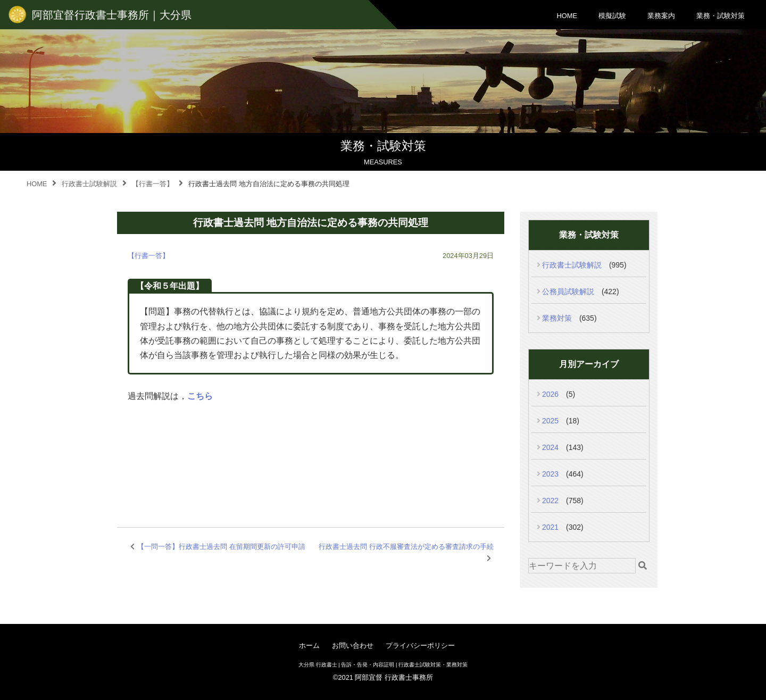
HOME (567, 16)
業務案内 (661, 16)
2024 (550, 447)
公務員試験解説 (568, 291)
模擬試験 (612, 16)
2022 (550, 501)
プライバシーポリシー (420, 645)
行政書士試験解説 (572, 265)
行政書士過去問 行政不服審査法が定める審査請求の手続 (406, 547)
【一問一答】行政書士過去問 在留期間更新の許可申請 (221, 547)
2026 (550, 394)
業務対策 (557, 318)
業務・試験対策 (721, 16)
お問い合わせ (353, 645)
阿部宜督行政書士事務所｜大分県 (112, 15)
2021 (550, 527)
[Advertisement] (311, 452)
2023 (550, 474)
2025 (550, 421)
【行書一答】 (148, 256)
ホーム (309, 645)
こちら (200, 396)
